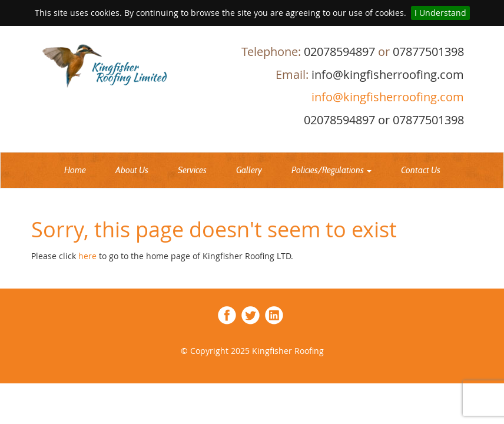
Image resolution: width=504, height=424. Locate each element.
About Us (132, 170)
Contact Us (421, 170)
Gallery (249, 170)
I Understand (440, 13)
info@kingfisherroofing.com (386, 97)
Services (192, 170)
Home (75, 170)
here (89, 256)
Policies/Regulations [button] (331, 170)
